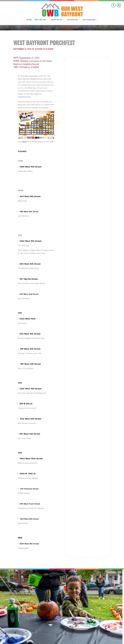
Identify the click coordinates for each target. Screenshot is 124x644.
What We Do (57, 20)
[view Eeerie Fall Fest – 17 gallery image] (46, 585)
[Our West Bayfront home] (62, 9)
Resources (73, 20)
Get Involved (89, 20)
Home (29, 20)
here (24, 142)
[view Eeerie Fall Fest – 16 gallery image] (77, 585)
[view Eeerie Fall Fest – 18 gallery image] (15, 585)
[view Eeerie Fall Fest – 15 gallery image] (108, 585)
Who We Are (40, 20)
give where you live (97, 620)
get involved (97, 614)
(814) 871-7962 (62, 624)
